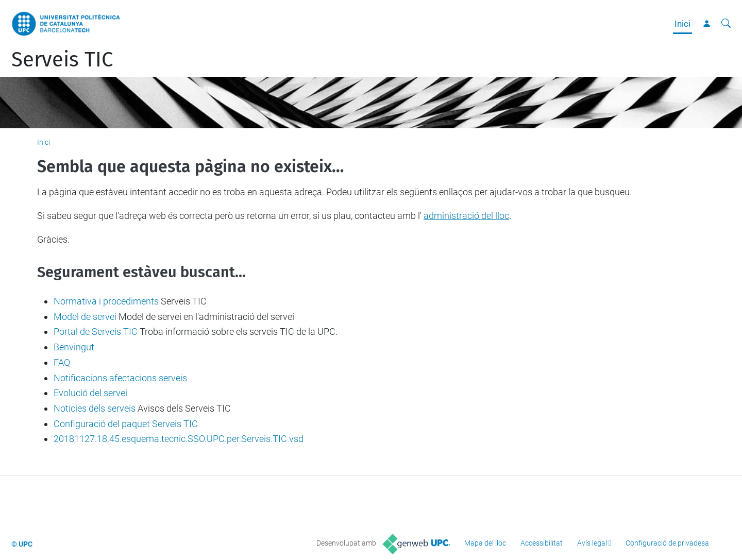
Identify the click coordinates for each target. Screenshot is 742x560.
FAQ (62, 362)
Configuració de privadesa (667, 543)
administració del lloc (466, 216)
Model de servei (85, 317)
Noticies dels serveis (95, 408)
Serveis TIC (62, 60)
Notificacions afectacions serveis (120, 378)
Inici (682, 24)
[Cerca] (726, 24)
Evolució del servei (90, 393)
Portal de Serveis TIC (96, 332)
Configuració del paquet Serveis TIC (126, 424)
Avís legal (592, 543)
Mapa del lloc (485, 543)
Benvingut (74, 347)
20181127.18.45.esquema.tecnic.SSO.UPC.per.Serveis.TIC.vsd (179, 439)
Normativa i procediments (106, 301)
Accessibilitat (542, 543)
